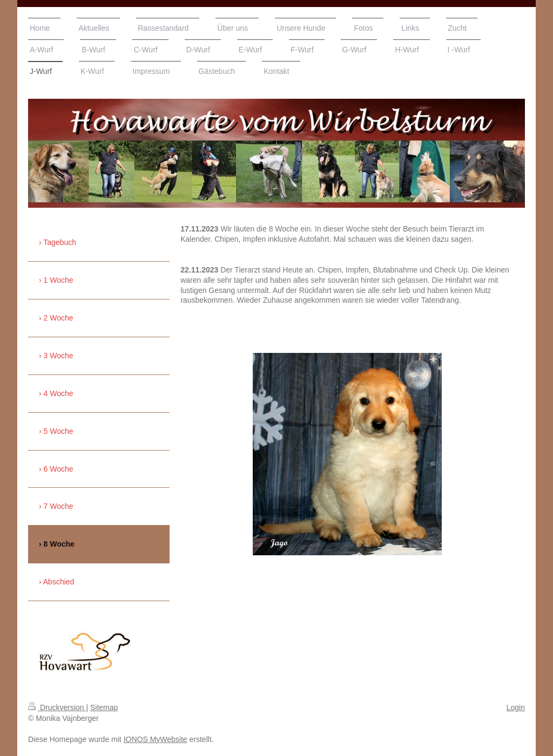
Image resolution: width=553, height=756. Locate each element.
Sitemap (104, 707)
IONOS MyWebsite (156, 739)
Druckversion (57, 707)
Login (516, 707)
